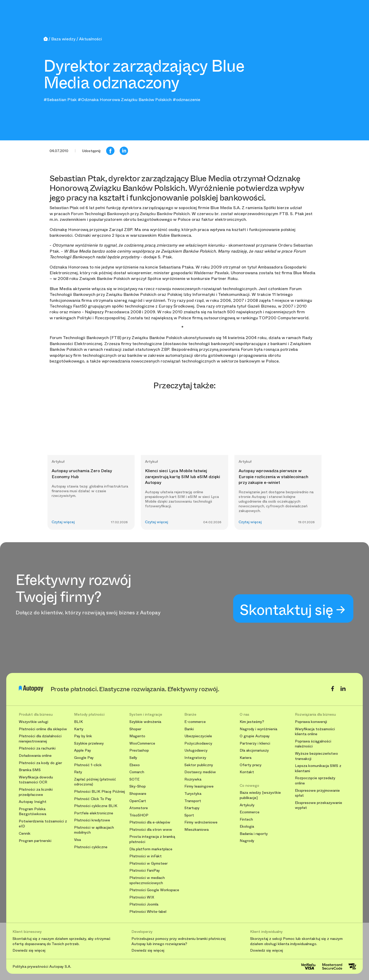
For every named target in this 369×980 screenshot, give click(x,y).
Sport (189, 815)
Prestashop (139, 750)
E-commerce (195, 722)
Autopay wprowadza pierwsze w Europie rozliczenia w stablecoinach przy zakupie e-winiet (273, 477)
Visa (77, 840)
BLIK (78, 722)
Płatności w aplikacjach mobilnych (94, 830)
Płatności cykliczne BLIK (96, 806)
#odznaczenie (186, 100)
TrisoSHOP (139, 815)
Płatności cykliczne (91, 847)
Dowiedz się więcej (29, 951)
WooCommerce (142, 743)
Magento (137, 736)
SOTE (134, 779)
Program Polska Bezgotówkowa (32, 812)
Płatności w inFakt (146, 856)
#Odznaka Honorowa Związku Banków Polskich (125, 100)
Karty (79, 729)
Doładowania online (35, 756)
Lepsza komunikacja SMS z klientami (318, 768)
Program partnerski (35, 841)
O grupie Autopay (255, 736)
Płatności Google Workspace (154, 890)
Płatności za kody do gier (40, 763)
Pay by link (83, 736)
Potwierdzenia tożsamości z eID (43, 824)
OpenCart (138, 801)
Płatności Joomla (144, 904)
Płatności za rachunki (37, 748)
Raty (78, 772)
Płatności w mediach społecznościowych (147, 880)
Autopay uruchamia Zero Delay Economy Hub (82, 474)
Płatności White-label (148, 912)
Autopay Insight (33, 802)
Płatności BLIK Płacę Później (99, 792)
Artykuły (247, 805)
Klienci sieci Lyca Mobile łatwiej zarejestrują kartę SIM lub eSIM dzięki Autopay (183, 477)
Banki (189, 729)
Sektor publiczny (199, 765)
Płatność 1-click (88, 765)
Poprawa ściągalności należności (313, 744)
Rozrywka (193, 779)
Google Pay (84, 758)
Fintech (246, 819)
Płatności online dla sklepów (43, 729)
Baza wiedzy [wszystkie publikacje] (260, 795)
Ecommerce (250, 812)
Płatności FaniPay (145, 870)
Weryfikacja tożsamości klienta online (315, 732)
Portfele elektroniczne (94, 813)
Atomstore (139, 808)
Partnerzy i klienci (255, 743)
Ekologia (247, 826)
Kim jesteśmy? (252, 722)
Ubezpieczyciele (198, 736)
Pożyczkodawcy (198, 743)
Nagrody (247, 841)
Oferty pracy (251, 765)
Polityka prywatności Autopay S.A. (42, 966)
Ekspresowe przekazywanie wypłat (319, 805)
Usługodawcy (196, 750)
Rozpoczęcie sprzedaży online (315, 781)
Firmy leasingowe (199, 786)
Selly (133, 758)
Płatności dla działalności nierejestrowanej (40, 739)
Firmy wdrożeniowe (201, 822)
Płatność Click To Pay (93, 799)
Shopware (138, 794)
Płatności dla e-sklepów (150, 822)
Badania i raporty (254, 834)
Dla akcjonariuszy (254, 750)
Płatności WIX (142, 897)
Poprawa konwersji (311, 722)
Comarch (137, 772)
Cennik (25, 834)
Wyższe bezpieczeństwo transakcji (316, 756)
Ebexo (135, 765)
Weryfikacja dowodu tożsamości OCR (36, 780)
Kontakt (247, 772)
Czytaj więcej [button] (63, 522)
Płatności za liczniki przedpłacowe (36, 792)
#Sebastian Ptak (60, 100)
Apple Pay (83, 750)
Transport (193, 801)
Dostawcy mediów (200, 772)
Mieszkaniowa (196, 830)
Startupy (192, 808)
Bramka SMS (30, 770)
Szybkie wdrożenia (145, 722)
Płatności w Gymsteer (149, 863)
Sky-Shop (138, 786)
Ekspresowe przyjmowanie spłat (317, 793)
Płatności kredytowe (92, 820)
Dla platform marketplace (151, 849)
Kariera (246, 758)
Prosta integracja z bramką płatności (152, 839)
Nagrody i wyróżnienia (258, 729)
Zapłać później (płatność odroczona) (95, 782)
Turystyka (193, 794)
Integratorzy (195, 758)
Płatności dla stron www (151, 830)
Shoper (135, 729)
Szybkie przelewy (89, 743)
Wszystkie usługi (34, 722)
